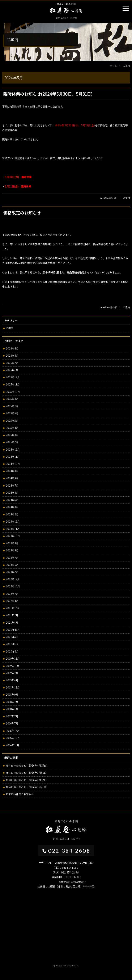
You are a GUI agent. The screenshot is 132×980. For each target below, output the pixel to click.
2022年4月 (12, 601)
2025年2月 (12, 442)
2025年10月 (13, 392)
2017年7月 (12, 716)
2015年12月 (13, 731)
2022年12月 (13, 579)
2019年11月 (13, 666)
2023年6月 (12, 565)
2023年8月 (12, 550)
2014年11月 (13, 745)
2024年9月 (12, 471)
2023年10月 (13, 536)
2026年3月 (12, 355)
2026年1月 (12, 370)
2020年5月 (12, 644)
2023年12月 (13, 521)
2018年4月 (12, 709)
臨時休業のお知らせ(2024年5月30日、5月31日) (48, 94)
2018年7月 (12, 702)
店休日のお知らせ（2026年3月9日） (27, 773)
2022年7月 (12, 594)
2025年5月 (12, 421)
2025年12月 (13, 377)
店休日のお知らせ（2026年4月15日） (27, 765)
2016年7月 (12, 723)
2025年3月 (12, 435)
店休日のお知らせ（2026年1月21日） (27, 787)
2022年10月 (13, 586)
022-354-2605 (66, 850)
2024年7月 (12, 485)
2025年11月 (13, 384)
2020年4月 (12, 651)
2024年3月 (12, 507)
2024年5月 (12, 500)
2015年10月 (13, 738)
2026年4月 (12, 348)
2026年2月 (12, 363)
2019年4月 (12, 680)
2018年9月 (12, 694)
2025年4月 (12, 428)
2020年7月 (12, 637)
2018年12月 (13, 687)
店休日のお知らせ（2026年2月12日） (27, 780)
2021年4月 (12, 622)
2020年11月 (13, 630)
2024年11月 (13, 457)
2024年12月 (13, 449)
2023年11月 (13, 529)
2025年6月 (12, 413)
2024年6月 (12, 493)
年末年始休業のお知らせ (20, 794)
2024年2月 (12, 514)
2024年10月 (13, 464)
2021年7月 (12, 615)
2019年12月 (13, 658)
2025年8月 (12, 399)
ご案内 (10, 328)
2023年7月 (12, 558)
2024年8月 (12, 478)
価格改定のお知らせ (22, 213)
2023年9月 (12, 543)
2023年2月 (12, 572)
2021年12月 (13, 608)
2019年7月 (12, 673)
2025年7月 (12, 406)
